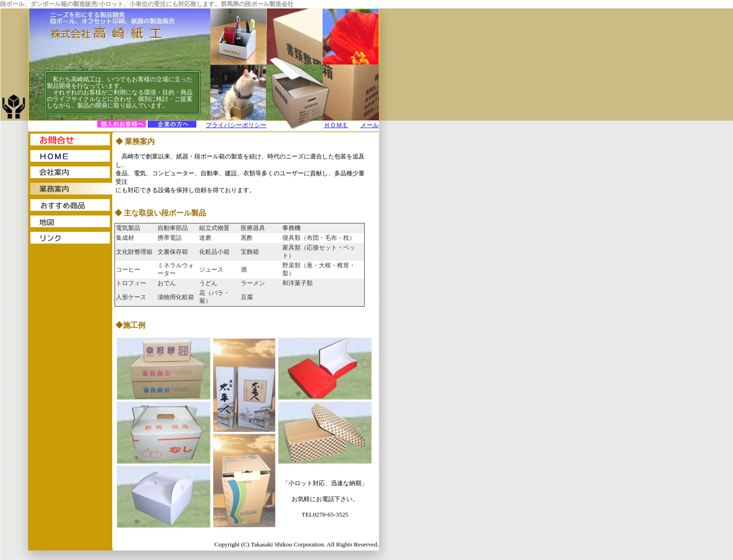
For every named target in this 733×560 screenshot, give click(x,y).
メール (370, 125)
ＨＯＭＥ (336, 125)
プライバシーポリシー (236, 125)
